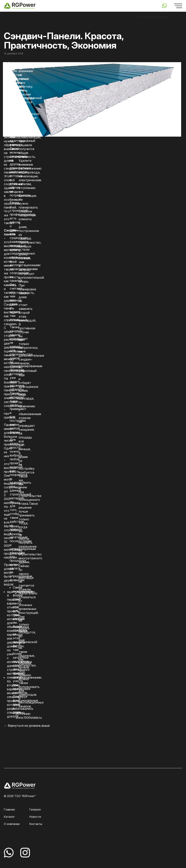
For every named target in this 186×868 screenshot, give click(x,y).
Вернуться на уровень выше (29, 726)
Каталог (9, 817)
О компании (12, 824)
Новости (35, 817)
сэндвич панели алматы (153, 16)
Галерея (35, 809)
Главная (9, 809)
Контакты (36, 824)
